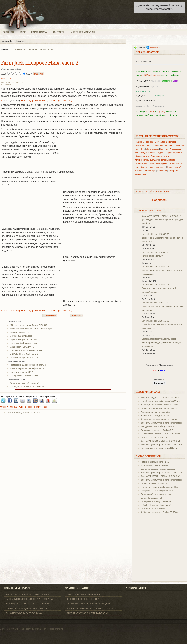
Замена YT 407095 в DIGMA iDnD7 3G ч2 (161, 216)
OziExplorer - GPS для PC (22, 347)
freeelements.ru (30, 15)
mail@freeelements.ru (151, 75)
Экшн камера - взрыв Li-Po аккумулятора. (161, 434)
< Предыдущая (50, 316)
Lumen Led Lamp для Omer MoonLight (159, 408)
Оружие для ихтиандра (21, 336)
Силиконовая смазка (145, 163)
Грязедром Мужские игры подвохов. (27, 386)
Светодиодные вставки (166, 142)
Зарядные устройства (161, 156)
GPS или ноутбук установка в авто (26, 350)
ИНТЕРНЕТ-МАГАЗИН (83, 32)
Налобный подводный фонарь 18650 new (161, 401)
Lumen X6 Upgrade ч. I (151, 498)
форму (162, 112)
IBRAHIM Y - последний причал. (156, 416)
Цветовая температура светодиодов (159, 339)
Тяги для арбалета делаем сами (156, 494)
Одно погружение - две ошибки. (156, 412)
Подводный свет (143, 145)
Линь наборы (153, 149)
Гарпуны (164, 149)
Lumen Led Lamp (160, 145)
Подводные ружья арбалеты (170, 153)
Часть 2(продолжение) (34, 100)
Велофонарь (150, 171)
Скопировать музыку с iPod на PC (157, 430)
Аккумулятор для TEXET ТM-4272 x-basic (35, 49)
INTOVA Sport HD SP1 (20, 332)
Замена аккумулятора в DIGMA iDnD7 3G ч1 (162, 444)
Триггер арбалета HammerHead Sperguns (160, 448)
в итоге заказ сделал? (152, 256)
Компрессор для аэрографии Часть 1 (28, 368)
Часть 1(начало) (10, 311)
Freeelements (155, 47)
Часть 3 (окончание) (60, 100)
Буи (171, 145)
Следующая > (77, 316)
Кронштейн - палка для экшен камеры (159, 419)
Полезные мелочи (169, 160)
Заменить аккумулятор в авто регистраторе (31, 329)
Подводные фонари (144, 142)
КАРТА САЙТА (39, 32)
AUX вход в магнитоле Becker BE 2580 (28, 325)
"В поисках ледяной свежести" (25, 383)
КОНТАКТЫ (59, 32)
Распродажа (162, 163)
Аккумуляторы (143, 156)
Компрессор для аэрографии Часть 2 (28, 365)
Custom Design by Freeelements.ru (48, 629)
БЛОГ (22, 32)
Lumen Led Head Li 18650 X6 (155, 234)
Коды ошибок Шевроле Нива (24, 343)
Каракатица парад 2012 (21, 372)
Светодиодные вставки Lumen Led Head (160, 487)
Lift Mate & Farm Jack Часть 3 (24, 354)
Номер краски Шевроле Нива (24, 376)
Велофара (162, 171)
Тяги (143, 149)
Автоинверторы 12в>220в (147, 160)
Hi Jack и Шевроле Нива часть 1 (25, 358)
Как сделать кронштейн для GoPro (157, 426)
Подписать (159, 200)
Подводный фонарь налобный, (25, 340)
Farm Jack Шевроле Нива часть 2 (40, 63)
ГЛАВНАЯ (8, 32)
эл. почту (150, 112)
